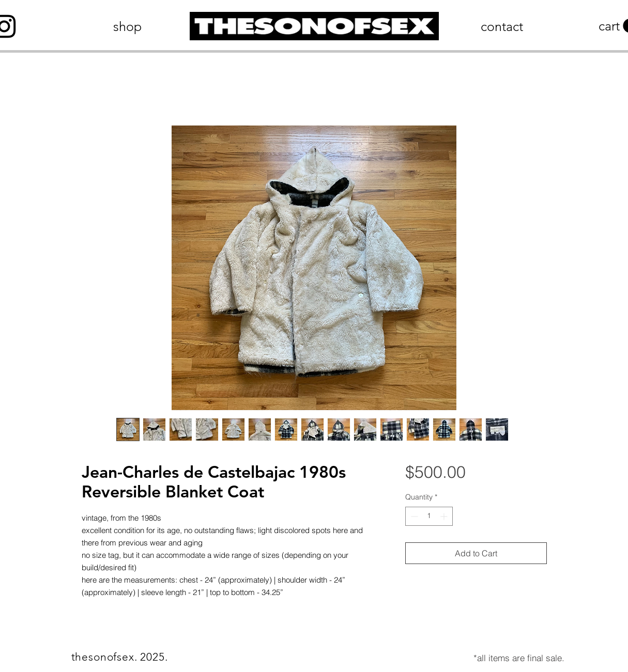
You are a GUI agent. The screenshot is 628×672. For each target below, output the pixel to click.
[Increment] (445, 516)
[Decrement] (413, 516)
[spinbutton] (429, 516)
